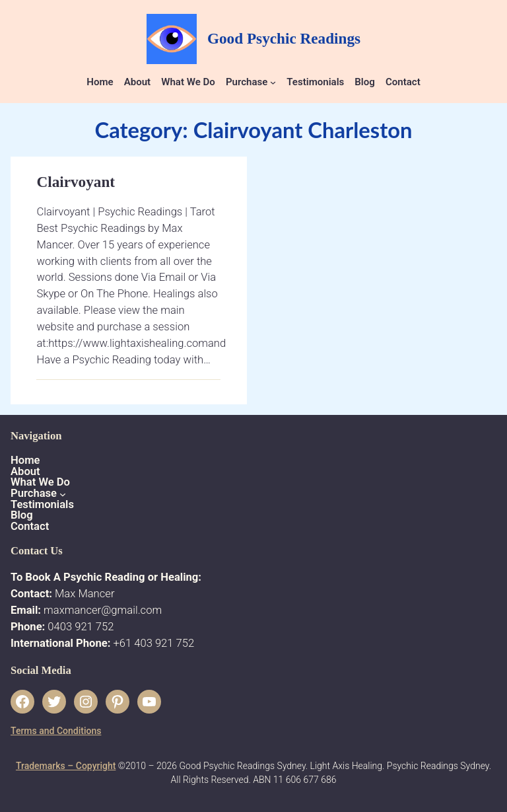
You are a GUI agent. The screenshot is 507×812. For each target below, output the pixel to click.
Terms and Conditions (56, 731)
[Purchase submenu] (273, 82)
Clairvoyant (76, 182)
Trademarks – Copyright (66, 766)
